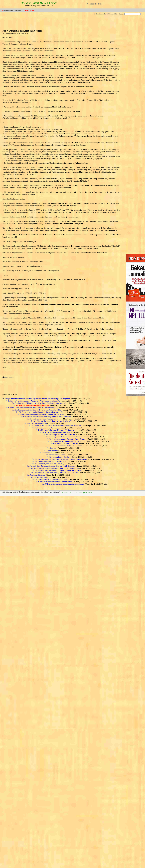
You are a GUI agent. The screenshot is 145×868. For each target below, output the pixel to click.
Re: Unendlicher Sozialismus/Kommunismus (51, 479)
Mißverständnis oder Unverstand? (47, 428)
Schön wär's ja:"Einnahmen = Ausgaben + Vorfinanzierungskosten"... (34, 401)
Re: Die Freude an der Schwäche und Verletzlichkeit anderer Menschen (61, 459)
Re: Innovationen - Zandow (56, 455)
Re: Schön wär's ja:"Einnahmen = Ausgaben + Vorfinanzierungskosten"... (39, 403)
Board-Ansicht (100, 14)
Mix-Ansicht (112, 14)
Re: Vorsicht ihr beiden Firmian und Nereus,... (67, 441)
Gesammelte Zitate (95, 4)
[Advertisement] (81, 21)
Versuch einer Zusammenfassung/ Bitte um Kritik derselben (42, 414)
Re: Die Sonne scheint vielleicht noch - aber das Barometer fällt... (33, 408)
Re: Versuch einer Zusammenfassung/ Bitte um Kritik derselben (47, 417)
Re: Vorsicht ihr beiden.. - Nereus (70, 446)
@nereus (53, 448)
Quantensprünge (52, 450)
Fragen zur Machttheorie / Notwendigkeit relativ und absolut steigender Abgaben (37, 399)
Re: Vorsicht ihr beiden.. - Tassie (65, 444)
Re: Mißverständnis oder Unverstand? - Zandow (56, 430)
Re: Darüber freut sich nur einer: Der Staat (50, 461)
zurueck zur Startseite (12, 11)
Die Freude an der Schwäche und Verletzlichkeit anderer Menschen (56, 426)
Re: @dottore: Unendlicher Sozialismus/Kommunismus (63, 484)
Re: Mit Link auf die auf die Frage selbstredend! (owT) (51, 421)
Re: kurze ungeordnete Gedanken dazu (56, 432)
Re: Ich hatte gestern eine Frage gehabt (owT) (44, 419)
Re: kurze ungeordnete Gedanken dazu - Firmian (64, 437)
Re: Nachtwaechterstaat (36, 475)
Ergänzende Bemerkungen (37, 423)
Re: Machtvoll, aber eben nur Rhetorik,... (50, 464)
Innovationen (47, 453)
